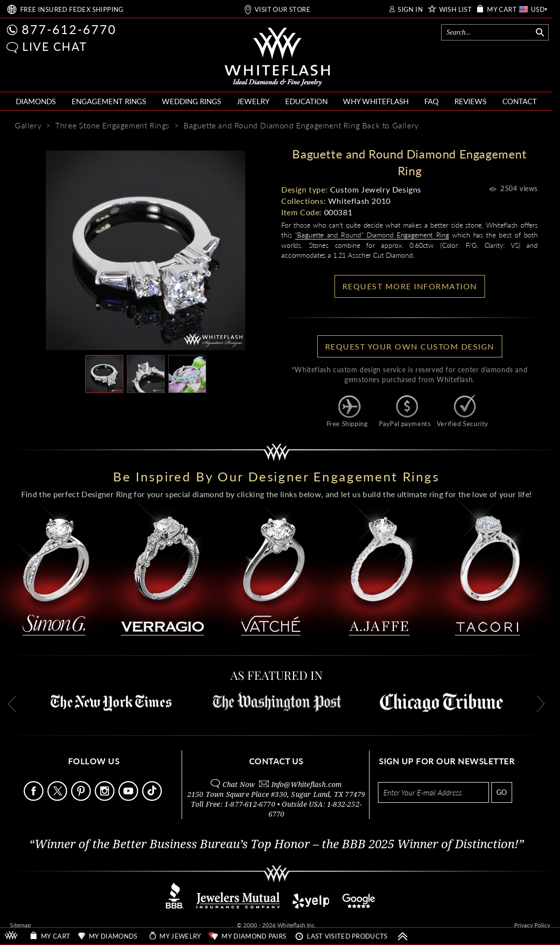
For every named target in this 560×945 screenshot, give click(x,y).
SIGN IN (410, 10)
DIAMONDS (36, 101)
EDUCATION (306, 101)
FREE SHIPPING (72, 10)
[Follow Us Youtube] (129, 798)
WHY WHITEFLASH (376, 101)
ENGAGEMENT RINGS (109, 101)
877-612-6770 (69, 29)
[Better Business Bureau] (175, 906)
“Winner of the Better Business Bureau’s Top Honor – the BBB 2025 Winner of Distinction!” (277, 844)
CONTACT (520, 101)
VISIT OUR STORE (282, 10)
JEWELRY (253, 101)
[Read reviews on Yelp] (311, 906)
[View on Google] (359, 906)
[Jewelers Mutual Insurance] (238, 906)
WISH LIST (456, 10)
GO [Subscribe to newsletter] (502, 792)
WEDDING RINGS (191, 101)
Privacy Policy (532, 925)
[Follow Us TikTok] (153, 798)
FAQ (431, 101)
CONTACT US (276, 761)
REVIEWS (470, 101)
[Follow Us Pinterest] (82, 798)
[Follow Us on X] (58, 798)
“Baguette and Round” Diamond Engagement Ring (372, 235)
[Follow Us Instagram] (106, 798)
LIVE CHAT (55, 46)
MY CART (502, 10)
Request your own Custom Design (410, 346)
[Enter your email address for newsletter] (433, 792)
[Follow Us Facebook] (35, 798)
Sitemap (20, 925)
